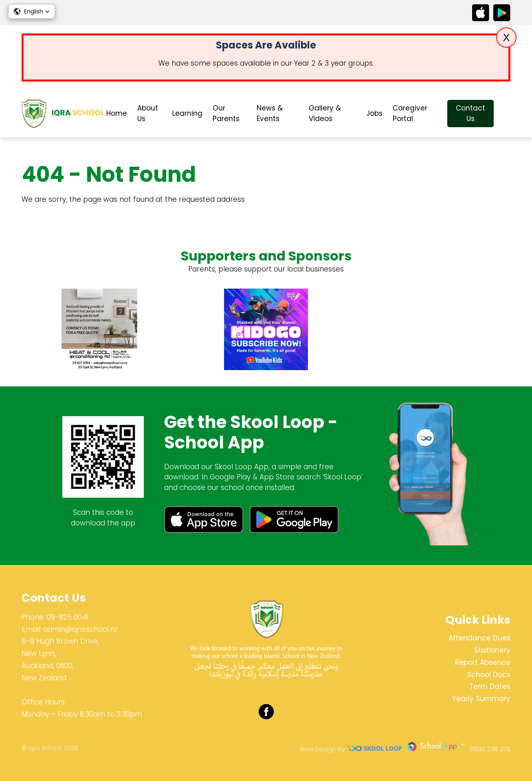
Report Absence (483, 662)
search (506, 114)
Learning (187, 113)
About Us (148, 113)
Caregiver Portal (410, 113)
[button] (32, 11)
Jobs (374, 113)
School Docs (489, 675)
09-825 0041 (68, 617)
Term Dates (490, 686)
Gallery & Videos (325, 113)
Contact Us (470, 113)
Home (117, 113)
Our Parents (226, 113)
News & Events (270, 113)
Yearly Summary (481, 699)
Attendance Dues (479, 638)
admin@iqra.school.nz (80, 629)
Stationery (492, 650)
